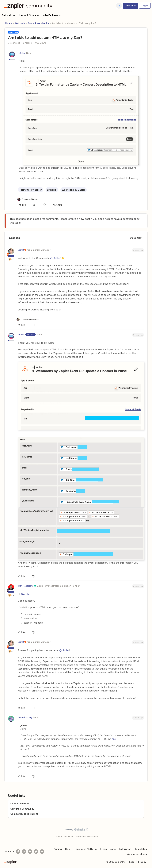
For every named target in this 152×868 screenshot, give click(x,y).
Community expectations (24, 814)
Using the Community (22, 809)
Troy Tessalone (26, 586)
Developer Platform (85, 849)
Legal (132, 862)
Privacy (142, 862)
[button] (131, 6)
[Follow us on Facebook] (18, 852)
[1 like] (28, 199)
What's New (52, 15)
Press (103, 849)
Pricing (58, 849)
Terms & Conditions (64, 836)
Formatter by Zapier (31, 190)
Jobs (113, 849)
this (114, 739)
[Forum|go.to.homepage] (29, 6)
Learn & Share (29, 15)
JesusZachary (25, 717)
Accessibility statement (87, 836)
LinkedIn (52, 190)
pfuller (22, 53)
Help (68, 849)
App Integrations (137, 854)
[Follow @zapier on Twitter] (36, 852)
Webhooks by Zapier (74, 190)
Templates (141, 849)
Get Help (9, 15)
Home (9, 23)
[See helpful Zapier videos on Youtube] (42, 852)
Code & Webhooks (38, 23)
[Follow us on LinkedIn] (24, 852)
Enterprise (125, 849)
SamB (21, 250)
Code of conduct (20, 804)
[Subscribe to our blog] (30, 852)
